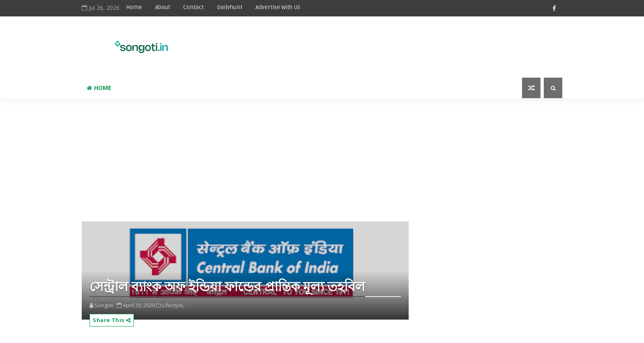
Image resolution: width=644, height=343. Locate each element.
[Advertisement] (359, 42)
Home (134, 7)
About (163, 7)
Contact (193, 7)
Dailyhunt (230, 7)
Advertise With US (278, 7)
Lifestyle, (173, 305)
